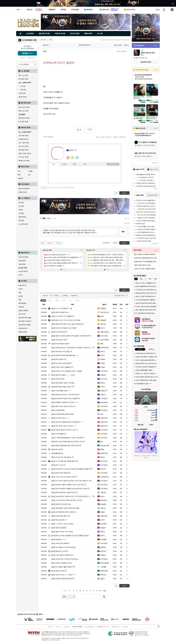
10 (100, 591)
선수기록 (21, 206)
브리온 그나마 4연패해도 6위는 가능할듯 (67, 371)
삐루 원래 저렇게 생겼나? (62, 387)
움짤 (57, 300)
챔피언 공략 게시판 (24, 118)
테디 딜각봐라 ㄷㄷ (60, 520)
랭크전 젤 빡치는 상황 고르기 (63, 492)
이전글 (58, 243)
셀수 (102, 442)
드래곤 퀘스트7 (23, 328)
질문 (77, 300)
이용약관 (67, 627)
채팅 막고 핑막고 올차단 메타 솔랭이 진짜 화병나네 (70, 336)
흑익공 (103, 351)
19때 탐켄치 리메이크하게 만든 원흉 (65, 508)
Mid (19, 175)
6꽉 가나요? (57, 465)
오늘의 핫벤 (22, 261)
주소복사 (44, 188)
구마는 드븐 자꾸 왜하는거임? (63, 477)
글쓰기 (124, 290)
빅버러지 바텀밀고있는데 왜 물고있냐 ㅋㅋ (67, 422)
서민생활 (103, 567)
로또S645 (103, 524)
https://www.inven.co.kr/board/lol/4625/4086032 (62, 188)
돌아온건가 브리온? (60, 551)
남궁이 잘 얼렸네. (59, 528)
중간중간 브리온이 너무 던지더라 (64, 395)
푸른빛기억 (104, 391)
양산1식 (45, 45)
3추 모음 (22, 86)
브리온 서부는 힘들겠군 (61, 367)
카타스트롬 (104, 336)
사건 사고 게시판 (23, 146)
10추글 (65, 296)
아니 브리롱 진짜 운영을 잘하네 (64, 461)
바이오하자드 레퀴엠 (24, 325)
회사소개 (50, 627)
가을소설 (103, 492)
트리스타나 (104, 379)
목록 (118, 51)
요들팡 (103, 512)
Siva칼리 (103, 528)
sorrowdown (104, 402)
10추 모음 (22, 90)
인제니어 (103, 469)
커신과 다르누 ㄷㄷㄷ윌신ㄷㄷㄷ (64, 575)
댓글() (123, 51)
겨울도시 (103, 395)
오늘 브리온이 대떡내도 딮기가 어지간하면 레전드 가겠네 (72, 496)
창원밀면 (103, 308)
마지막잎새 (104, 371)
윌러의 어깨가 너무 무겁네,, (62, 532)
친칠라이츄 (104, 418)
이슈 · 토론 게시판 (24, 143)
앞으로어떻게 (105, 340)
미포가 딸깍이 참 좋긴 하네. (62, 555)
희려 (102, 414)
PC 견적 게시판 (23, 271)
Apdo (102, 316)
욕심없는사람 (105, 445)
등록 (123, 232)
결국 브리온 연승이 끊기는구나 (63, 406)
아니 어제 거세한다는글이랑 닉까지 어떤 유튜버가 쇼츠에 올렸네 (74, 481)
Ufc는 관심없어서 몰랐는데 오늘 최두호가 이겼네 (69, 489)
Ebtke (102, 449)
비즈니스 (58, 627)
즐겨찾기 (75, 296)
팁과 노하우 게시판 (24, 107)
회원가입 (23, 58)
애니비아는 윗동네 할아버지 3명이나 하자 (67, 442)
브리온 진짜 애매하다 (60, 543)
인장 (54, 164)
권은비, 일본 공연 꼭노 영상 (142, 265)
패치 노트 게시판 (23, 111)
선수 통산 (21, 213)
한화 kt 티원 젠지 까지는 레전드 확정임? (67, 324)
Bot (29, 175)
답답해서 (103, 547)
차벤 (20, 293)
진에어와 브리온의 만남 (61, 504)
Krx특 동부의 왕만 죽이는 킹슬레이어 (65, 398)
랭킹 (75, 164)
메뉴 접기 (113, 164)
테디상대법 (57, 449)
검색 (35, 64)
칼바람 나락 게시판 (24, 161)
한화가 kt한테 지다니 (60, 312)
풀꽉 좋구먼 (57, 453)
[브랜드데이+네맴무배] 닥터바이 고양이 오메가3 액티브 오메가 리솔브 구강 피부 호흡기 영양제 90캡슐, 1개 (146, 258)
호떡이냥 (103, 551)
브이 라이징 (22, 314)
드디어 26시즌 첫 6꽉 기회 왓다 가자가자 (67, 500)
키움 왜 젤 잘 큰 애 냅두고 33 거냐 (65, 430)
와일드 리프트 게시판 (25, 154)
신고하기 (109, 137)
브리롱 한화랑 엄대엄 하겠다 (63, 414)
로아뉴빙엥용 (105, 563)
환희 (102, 344)
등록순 (49, 218)
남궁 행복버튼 (58, 410)
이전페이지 (106, 243)
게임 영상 (21, 307)
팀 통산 (21, 210)
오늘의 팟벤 (22, 264)
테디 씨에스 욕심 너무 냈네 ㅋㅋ (64, 426)
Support (20, 178)
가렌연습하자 (105, 477)
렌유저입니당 (105, 312)
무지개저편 (104, 430)
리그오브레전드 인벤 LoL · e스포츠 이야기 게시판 (115, 40)
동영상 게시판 (23, 192)
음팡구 (103, 579)
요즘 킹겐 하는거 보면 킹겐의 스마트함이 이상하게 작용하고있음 (74, 348)
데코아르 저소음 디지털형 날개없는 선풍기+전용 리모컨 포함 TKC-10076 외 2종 (146, 269)
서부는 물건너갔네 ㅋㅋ (61, 391)
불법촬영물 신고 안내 (103, 627)
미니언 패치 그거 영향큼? (62, 316)
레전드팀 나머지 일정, (61, 351)
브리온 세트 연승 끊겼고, (61, 457)
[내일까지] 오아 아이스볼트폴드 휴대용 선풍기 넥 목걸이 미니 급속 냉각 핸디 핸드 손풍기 (146, 262)
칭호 (85, 164)
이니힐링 (73, 158)
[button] (61, 270)
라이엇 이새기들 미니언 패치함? (64, 328)
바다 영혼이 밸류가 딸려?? (62, 567)
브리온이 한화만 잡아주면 (62, 579)
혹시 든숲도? (58, 359)
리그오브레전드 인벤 (29, 40)
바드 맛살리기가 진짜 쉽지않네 (63, 547)
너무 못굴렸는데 (59, 434)
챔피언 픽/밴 (22, 217)
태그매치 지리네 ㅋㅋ (60, 418)
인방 (64, 300)
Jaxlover (103, 508)
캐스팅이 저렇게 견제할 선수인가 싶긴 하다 (68, 485)
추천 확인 (123, 137)
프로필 (64, 164)
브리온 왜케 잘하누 (60, 516)
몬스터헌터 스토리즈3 (25, 321)
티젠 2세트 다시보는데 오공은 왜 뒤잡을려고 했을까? (71, 469)
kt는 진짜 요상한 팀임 (60, 363)
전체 (43, 300)
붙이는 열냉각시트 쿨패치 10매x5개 (145, 254)
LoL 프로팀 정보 (23, 224)
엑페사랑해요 (105, 348)
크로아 (103, 355)
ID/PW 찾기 (31, 58)
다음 (104, 591)
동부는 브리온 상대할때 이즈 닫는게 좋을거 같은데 (70, 536)
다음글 (49, 243)
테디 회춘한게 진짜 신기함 (62, 512)
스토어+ (156, 70)
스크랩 (102, 137)
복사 (51, 40)
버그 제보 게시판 (23, 122)
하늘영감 (103, 504)
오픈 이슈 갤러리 (23, 257)
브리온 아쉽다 (58, 379)
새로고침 (127, 218)
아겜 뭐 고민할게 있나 (61, 563)
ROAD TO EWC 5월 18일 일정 (63, 355)
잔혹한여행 (104, 571)
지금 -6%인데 (58, 332)
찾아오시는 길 (116, 627)
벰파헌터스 (104, 500)
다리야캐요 (104, 406)
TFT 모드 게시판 (23, 157)
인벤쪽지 (68, 158)
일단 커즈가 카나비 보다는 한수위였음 (66, 320)
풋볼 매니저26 (23, 332)
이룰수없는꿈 (105, 332)
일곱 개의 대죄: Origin (25, 318)
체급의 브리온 (58, 571)
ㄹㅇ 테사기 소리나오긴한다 (63, 524)
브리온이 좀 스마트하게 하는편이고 (65, 559)
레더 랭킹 (21, 221)
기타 (71, 300)
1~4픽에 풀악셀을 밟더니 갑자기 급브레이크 (68, 438)
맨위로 (115, 243)
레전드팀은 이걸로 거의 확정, (63, 383)
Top (19, 171)
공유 (98, 137)
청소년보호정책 (90, 627)
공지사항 (125, 627)
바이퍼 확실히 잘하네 (60, 344)
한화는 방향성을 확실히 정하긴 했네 (65, 445)
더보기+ (82, 250)
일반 (50, 300)
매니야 (103, 328)
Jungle (30, 171)
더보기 (77, 158)
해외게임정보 (22, 303)
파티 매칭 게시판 (23, 150)
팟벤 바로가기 (23, 285)
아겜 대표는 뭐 (58, 340)
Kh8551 (103, 359)
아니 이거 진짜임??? (60, 308)
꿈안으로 (103, 324)
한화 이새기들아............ (61, 375)
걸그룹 (20, 296)
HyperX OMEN (23, 310)
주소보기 (44, 40)
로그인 (157, 10)
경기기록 (21, 203)
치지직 (20, 289)
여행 (20, 300)
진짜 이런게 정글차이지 (61, 473)
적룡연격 (103, 375)
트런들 (103, 363)
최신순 (55, 218)
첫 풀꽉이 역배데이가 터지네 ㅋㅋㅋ (65, 402)
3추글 (57, 296)
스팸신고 (116, 137)
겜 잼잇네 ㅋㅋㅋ (59, 539)
